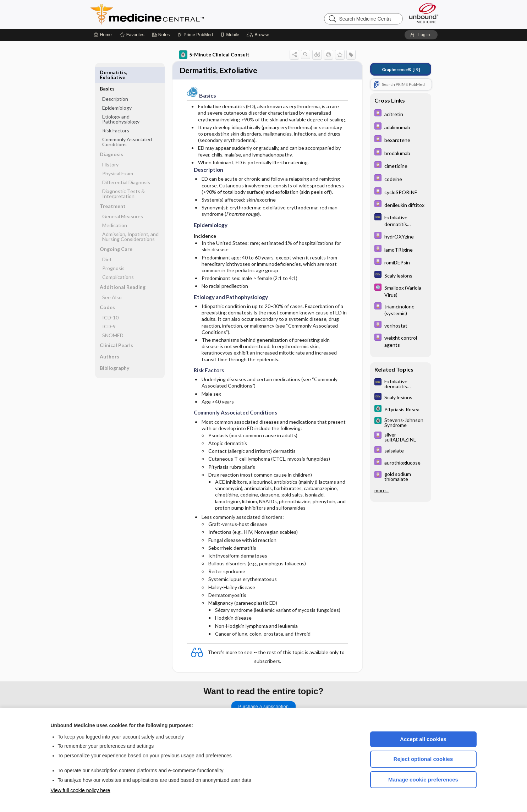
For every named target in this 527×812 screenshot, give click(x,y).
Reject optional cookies (423, 759)
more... (381, 490)
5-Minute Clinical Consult (214, 55)
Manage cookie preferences (423, 780)
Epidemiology (117, 91)
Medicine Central (179, 14)
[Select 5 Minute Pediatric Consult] (401, 291)
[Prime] (195, 35)
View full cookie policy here (81, 790)
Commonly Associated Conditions (127, 125)
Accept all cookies (423, 739)
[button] (259, 35)
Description (115, 83)
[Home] (103, 35)
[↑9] (401, 69)
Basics (107, 72)
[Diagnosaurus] (401, 220)
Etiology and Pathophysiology (121, 103)
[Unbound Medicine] (424, 13)
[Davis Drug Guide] (401, 114)
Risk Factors (116, 114)
